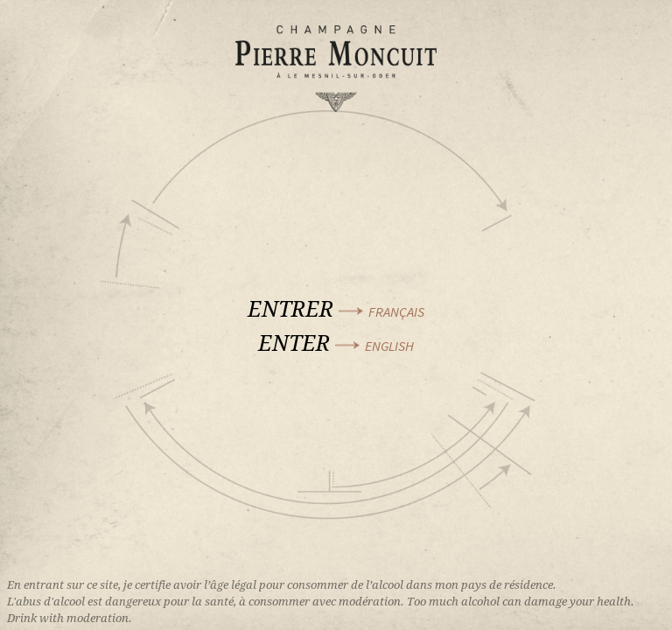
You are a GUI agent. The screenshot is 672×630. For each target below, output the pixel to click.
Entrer (336, 308)
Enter (336, 343)
